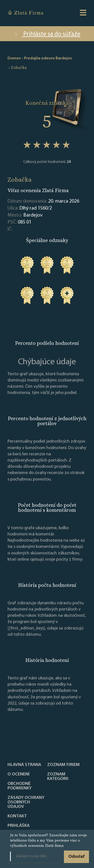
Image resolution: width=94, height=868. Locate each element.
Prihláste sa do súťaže (47, 34)
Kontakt (17, 816)
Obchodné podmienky (20, 786)
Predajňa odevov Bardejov (48, 58)
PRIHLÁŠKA (19, 826)
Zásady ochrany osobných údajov (26, 802)
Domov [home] (14, 58)
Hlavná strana (24, 765)
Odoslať (76, 857)
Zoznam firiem (63, 765)
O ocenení (19, 774)
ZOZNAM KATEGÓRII (58, 777)
